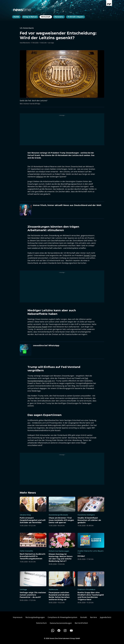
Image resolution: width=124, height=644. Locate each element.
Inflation (40, 177)
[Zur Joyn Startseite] (109, 3)
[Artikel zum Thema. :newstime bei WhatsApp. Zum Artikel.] (62, 350)
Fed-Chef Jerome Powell (37, 327)
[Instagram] (65, 631)
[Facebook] (59, 631)
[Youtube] (71, 631)
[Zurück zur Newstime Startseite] (22, 10)
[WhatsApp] (53, 631)
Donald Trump (90, 255)
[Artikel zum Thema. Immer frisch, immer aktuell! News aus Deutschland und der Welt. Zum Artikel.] (62, 210)
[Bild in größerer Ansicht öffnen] (62, 74)
